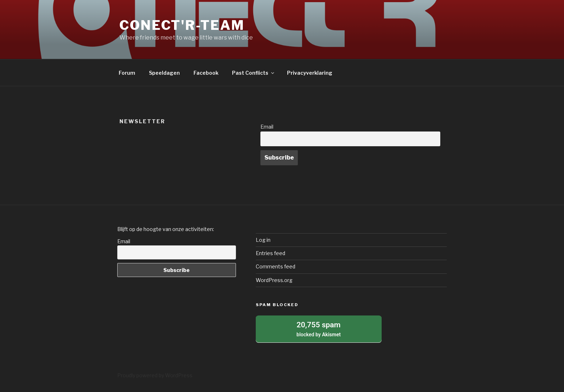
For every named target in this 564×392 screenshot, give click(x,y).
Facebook (206, 73)
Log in (263, 240)
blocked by (319, 328)
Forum (127, 73)
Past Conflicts (254, 73)
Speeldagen (164, 73)
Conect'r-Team (182, 25)
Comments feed (276, 266)
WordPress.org (274, 280)
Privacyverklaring (310, 73)
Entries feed (270, 253)
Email (267, 127)
